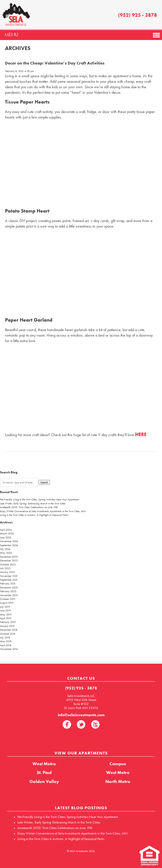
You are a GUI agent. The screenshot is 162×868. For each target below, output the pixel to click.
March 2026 (7, 533)
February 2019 (8, 622)
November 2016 (9, 649)
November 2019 (9, 595)
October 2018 (8, 634)
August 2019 (7, 603)
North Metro (118, 781)
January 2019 (7, 626)
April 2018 (6, 645)
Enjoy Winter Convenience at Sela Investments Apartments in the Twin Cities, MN (43, 511)
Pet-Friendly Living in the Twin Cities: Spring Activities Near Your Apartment (39, 499)
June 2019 (5, 610)
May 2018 (6, 641)
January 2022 (7, 572)
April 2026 (6, 530)
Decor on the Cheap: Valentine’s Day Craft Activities (55, 63)
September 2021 (9, 580)
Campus (118, 764)
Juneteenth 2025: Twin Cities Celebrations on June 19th (29, 507)
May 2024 (6, 553)
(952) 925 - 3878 (138, 15)
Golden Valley (44, 781)
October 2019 (8, 599)
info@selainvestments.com (81, 715)
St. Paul (44, 772)
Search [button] (44, 482)
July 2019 (5, 607)
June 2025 (6, 537)
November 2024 (9, 541)
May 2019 (6, 614)
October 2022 (8, 564)
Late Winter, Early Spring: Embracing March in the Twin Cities (33, 503)
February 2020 (8, 591)
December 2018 (9, 630)
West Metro (44, 764)
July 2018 (5, 637)
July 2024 (5, 549)
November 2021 (9, 576)
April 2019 (6, 618)
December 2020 (9, 587)
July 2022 (5, 568)
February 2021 (8, 583)
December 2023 (9, 557)
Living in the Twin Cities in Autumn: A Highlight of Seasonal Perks (34, 515)
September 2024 (9, 545)
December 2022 (9, 560)
